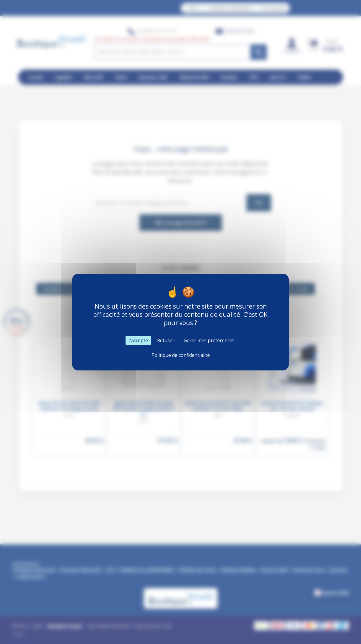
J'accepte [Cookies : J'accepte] (138, 340)
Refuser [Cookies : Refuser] (166, 340)
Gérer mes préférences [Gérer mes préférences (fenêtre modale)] (209, 340)
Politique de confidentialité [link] (181, 355)
